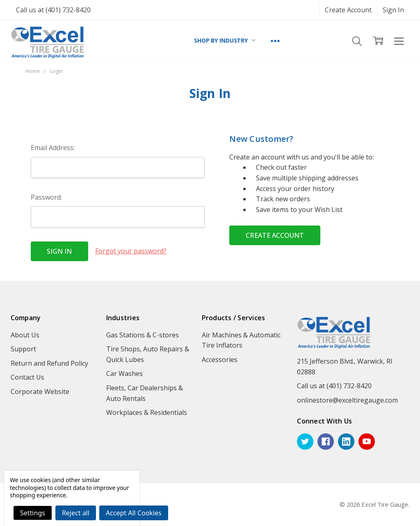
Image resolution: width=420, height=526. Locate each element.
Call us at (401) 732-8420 (53, 10)
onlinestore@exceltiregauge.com (347, 400)
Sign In (393, 10)
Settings (33, 513)
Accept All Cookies (134, 513)
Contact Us (27, 377)
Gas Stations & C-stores (143, 335)
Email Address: (53, 148)
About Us (25, 335)
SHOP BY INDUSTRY (225, 40)
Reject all (76, 513)
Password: (46, 197)
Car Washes (124, 373)
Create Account (348, 10)
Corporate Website (40, 392)
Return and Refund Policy (49, 363)
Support (23, 349)
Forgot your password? (131, 251)
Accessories (220, 360)
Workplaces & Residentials (147, 412)
